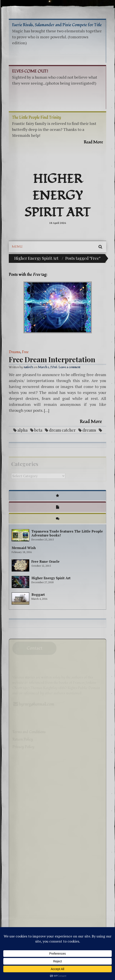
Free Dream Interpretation (52, 359)
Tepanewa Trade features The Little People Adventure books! (67, 533)
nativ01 (28, 367)
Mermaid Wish (24, 548)
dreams (89, 430)
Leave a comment (69, 367)
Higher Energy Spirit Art (57, 196)
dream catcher (62, 430)
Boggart (38, 594)
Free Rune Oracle (46, 561)
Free (25, 352)
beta (38, 430)
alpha (22, 430)
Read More (91, 422)
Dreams (15, 352)
